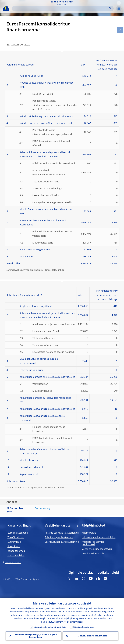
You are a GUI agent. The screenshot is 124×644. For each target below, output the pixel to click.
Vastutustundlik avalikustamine (62, 542)
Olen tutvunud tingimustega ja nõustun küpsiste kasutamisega (36, 636)
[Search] (61, 9)
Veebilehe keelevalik (93, 553)
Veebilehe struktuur (13, 562)
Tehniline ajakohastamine (59, 537)
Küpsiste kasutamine (84, 627)
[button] (119, 3)
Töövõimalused (16, 537)
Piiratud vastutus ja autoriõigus (62, 533)
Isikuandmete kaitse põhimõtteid (50, 627)
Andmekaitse (89, 533)
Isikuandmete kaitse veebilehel (99, 537)
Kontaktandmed (16, 551)
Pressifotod (14, 546)
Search (110, 9)
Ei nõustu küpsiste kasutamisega (92, 636)
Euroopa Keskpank (18, 533)
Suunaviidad (14, 542)
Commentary (42, 508)
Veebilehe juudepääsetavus (97, 549)
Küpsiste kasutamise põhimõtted (93, 543)
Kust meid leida (16, 555)
